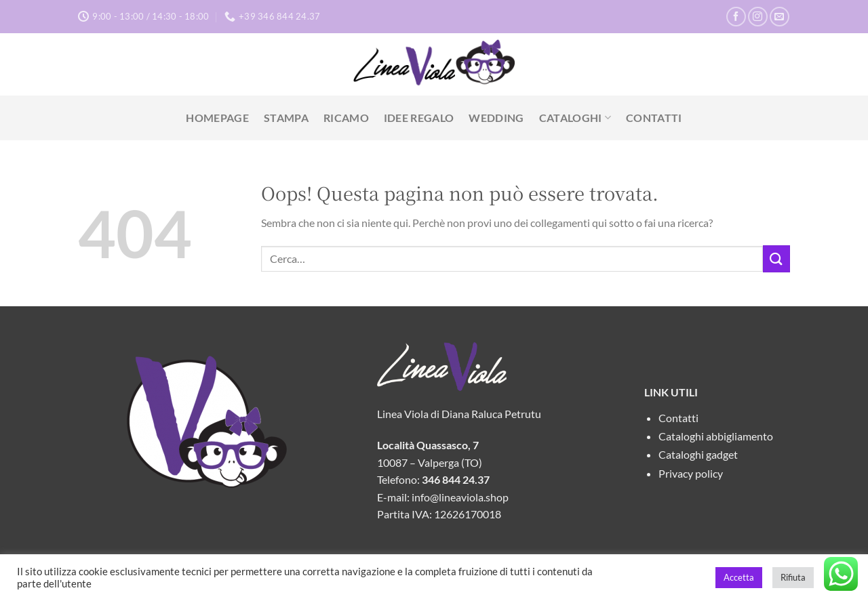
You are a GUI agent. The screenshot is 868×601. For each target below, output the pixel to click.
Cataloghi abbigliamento (716, 436)
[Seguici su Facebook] (736, 17)
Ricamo (346, 118)
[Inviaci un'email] (780, 17)
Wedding (496, 118)
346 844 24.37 (456, 479)
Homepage (217, 118)
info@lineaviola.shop (460, 497)
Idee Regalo (419, 118)
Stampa (286, 118)
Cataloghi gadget (698, 454)
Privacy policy (691, 473)
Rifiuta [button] (793, 577)
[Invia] (776, 258)
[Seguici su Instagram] (758, 17)
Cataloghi (575, 118)
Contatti (654, 118)
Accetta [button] (739, 577)
